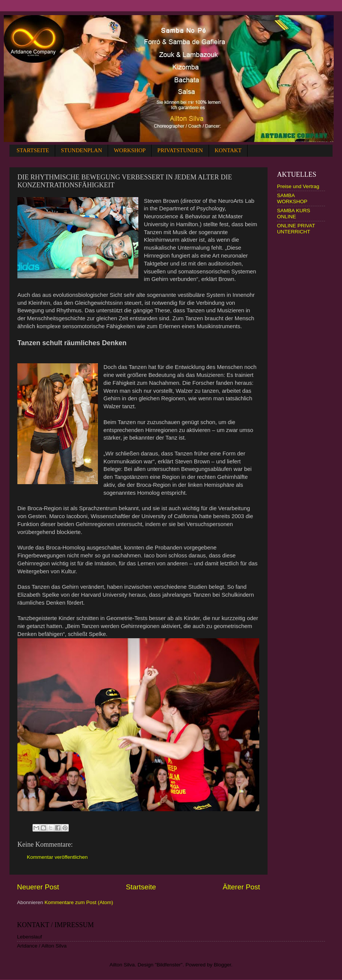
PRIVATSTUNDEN (180, 150)
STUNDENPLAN (81, 150)
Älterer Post (241, 887)
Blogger (223, 965)
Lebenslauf (29, 937)
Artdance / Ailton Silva (42, 946)
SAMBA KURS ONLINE (294, 214)
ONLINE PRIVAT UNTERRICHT (296, 229)
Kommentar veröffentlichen (57, 857)
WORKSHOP (130, 150)
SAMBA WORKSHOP (292, 198)
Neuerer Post (38, 887)
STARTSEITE (33, 150)
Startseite (141, 887)
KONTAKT (228, 150)
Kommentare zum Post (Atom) (79, 902)
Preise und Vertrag (298, 186)
